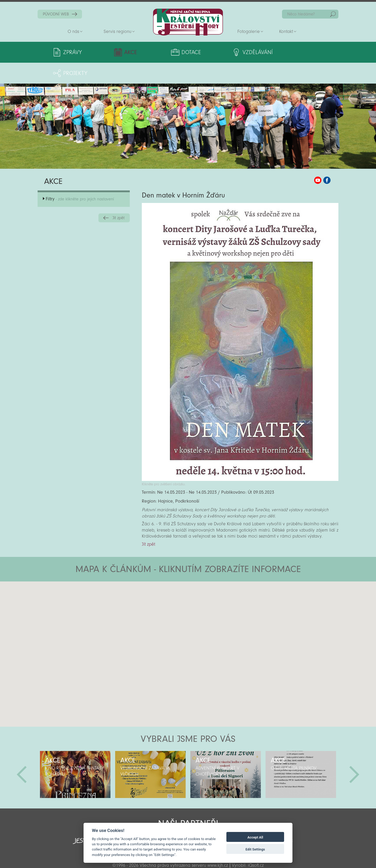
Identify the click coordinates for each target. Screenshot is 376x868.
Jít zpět (119, 197)
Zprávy (72, 52)
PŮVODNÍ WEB (56, 14)
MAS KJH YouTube (318, 159)
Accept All (255, 837)
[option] (75, 754)
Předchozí (22, 754)
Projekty (289, 52)
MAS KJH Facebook (327, 159)
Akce (122, 52)
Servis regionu (118, 31)
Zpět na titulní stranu (188, 22)
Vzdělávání (231, 52)
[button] (202, 592)
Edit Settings (255, 849)
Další (354, 754)
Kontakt (286, 31)
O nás (73, 31)
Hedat (333, 14)
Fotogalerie (249, 31)
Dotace (172, 52)
